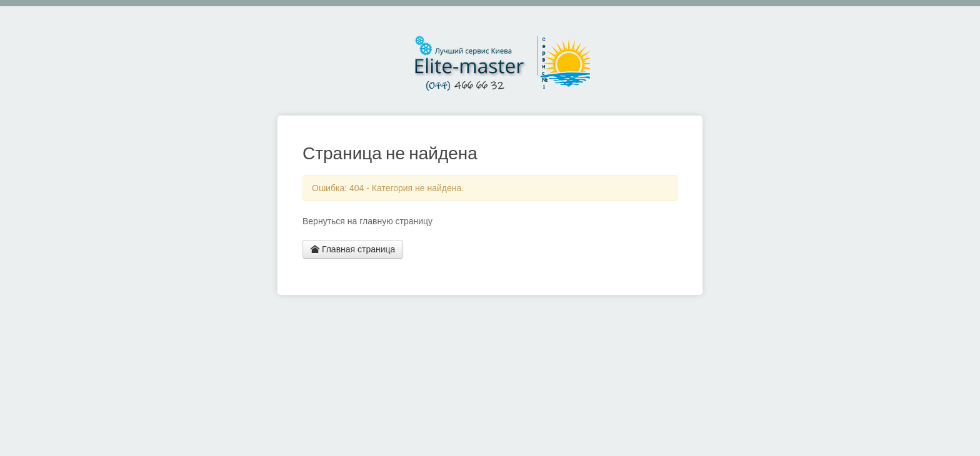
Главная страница (353, 249)
